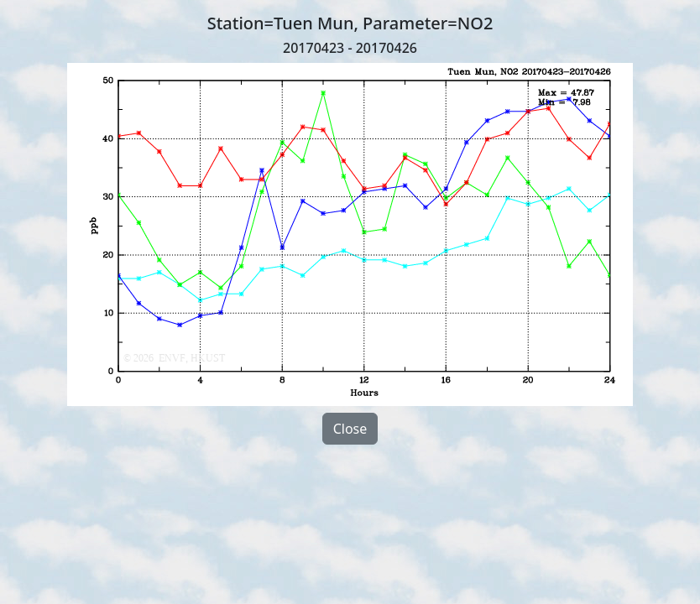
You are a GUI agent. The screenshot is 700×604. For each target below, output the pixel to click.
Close (350, 429)
